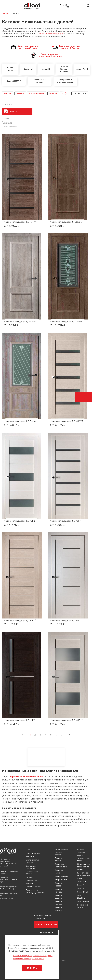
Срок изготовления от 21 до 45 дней (24, 47)
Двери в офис (61, 880)
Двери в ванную (58, 860)
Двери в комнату (59, 891)
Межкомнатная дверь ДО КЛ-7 (65, 521)
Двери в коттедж (59, 885)
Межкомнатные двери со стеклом (62, 852)
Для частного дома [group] (37, 93)
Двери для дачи (62, 876)
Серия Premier (83, 902)
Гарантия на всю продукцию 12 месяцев (46, 55)
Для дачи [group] (8, 93)
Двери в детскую (59, 897)
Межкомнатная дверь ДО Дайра (66, 322)
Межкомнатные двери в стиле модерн (84, 867)
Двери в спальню (59, 909)
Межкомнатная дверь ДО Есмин (20, 421)
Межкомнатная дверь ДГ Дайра (66, 222)
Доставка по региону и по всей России (67, 47)
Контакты (30, 857)
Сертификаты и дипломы (33, 861)
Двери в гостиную (81, 851)
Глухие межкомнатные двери (84, 858)
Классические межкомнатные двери (84, 876)
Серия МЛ (81, 882)
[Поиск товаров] (88, 6)
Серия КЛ (81, 889)
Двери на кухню (59, 872)
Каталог (30, 877)
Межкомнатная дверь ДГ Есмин (20, 322)
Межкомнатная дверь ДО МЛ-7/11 (21, 222)
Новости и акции (33, 853)
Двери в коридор (59, 903)
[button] (64, 93)
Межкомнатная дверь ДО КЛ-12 (20, 521)
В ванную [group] (20, 93)
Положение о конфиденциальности (35, 892)
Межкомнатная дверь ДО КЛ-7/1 (20, 621)
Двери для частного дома (61, 866)
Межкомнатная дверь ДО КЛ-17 (66, 621)
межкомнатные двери (51, 34)
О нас (28, 850)
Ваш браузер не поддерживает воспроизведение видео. (46, 757)
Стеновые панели (33, 887)
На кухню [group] (53, 93)
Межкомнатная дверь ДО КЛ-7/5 (66, 421)
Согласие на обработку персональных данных (32, 870)
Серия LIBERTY (81, 897)
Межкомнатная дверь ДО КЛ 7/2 (66, 720)
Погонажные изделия (31, 882)
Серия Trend (82, 892)
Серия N (81, 885)
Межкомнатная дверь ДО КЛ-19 (20, 720)
